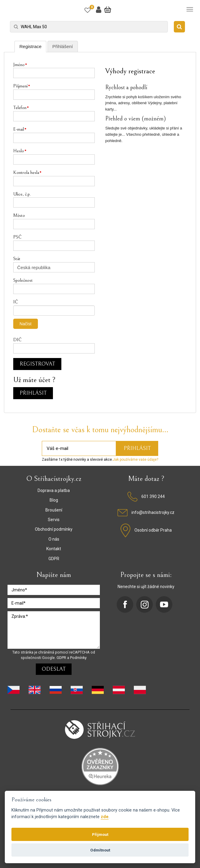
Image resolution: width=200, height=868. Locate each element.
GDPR (54, 559)
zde (105, 817)
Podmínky (78, 658)
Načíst (26, 324)
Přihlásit (33, 393)
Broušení (54, 510)
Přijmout (100, 834)
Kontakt (54, 549)
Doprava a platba (54, 490)
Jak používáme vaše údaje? (135, 460)
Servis (54, 520)
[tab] (30, 46)
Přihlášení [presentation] (63, 46)
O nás (54, 539)
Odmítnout (100, 850)
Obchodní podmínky (54, 529)
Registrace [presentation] (30, 46)
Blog (54, 500)
